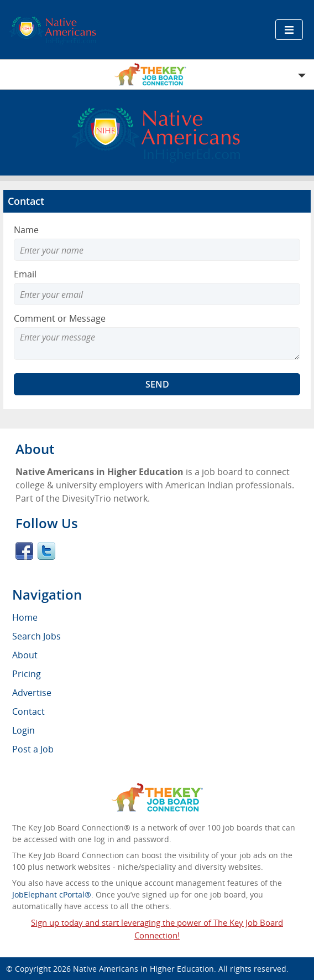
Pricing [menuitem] (27, 674)
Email (25, 274)
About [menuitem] (25, 655)
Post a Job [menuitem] (33, 749)
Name (26, 230)
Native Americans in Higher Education (143, 969)
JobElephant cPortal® (52, 894)
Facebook (24, 551)
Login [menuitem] (23, 730)
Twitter (46, 551)
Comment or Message (60, 318)
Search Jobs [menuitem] (36, 636)
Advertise (32, 693)
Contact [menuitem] (28, 711)
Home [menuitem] (25, 617)
